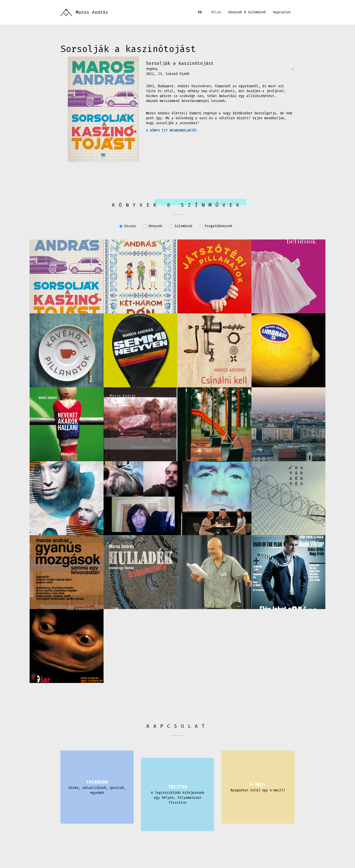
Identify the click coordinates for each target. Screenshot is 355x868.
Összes (128, 226)
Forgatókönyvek (216, 226)
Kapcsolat (282, 12)
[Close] (293, 69)
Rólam (216, 12)
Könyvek (153, 226)
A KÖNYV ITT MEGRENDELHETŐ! (172, 130)
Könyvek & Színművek (247, 12)
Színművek (181, 226)
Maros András (92, 12)
